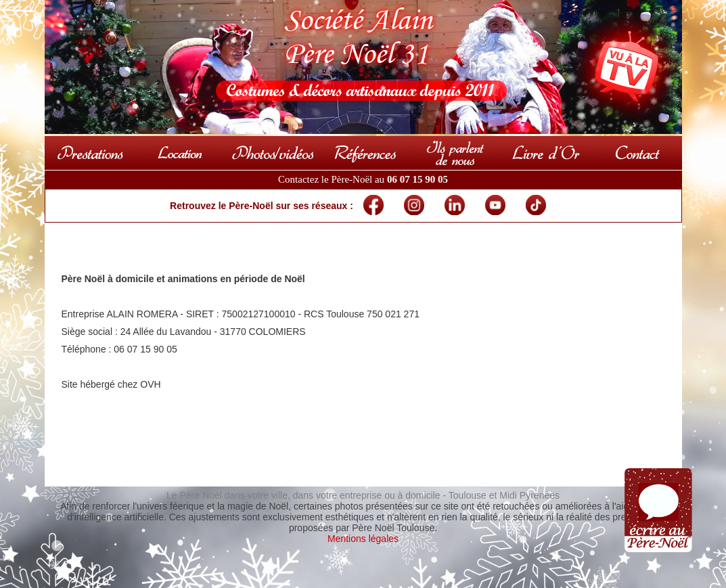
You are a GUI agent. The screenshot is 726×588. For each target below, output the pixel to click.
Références (365, 153)
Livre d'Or (546, 153)
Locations (181, 153)
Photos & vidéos (273, 153)
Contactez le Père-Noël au (363, 179)
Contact (637, 153)
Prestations (90, 153)
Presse (455, 153)
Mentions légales (363, 539)
